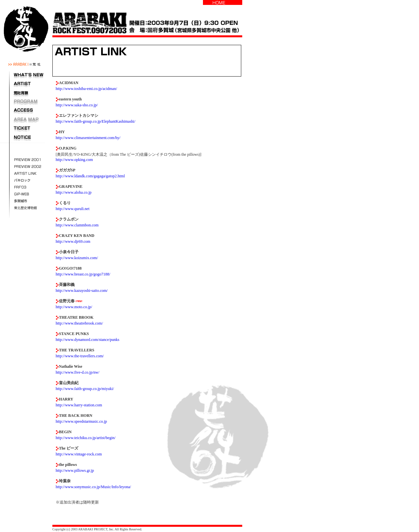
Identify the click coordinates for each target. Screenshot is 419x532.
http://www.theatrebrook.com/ (79, 323)
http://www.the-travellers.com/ (80, 356)
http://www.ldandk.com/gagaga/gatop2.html (90, 176)
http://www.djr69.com (73, 241)
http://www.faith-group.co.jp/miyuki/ (85, 389)
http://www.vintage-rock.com (79, 454)
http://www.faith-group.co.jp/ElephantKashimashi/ (96, 121)
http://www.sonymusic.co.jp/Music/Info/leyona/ (93, 487)
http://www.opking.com (74, 160)
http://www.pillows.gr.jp (75, 470)
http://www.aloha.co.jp (74, 192)
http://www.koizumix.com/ (77, 258)
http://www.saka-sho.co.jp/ (77, 105)
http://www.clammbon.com (77, 225)
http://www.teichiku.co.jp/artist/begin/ (86, 438)
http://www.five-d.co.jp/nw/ (78, 372)
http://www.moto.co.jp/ (74, 307)
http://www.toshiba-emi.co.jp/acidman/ (86, 89)
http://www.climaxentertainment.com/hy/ (88, 138)
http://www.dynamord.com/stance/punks (88, 340)
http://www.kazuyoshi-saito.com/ (82, 291)
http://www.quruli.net (73, 209)
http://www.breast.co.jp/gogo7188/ (83, 274)
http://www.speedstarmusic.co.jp (81, 421)
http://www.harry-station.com (79, 405)
